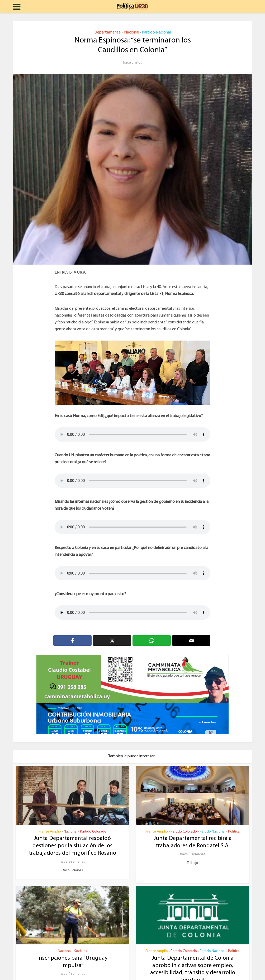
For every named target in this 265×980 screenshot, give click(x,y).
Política (234, 832)
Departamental (108, 32)
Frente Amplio (50, 832)
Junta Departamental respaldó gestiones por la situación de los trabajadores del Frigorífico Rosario (72, 846)
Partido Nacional (156, 32)
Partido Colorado (93, 832)
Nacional (132, 32)
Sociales (81, 951)
